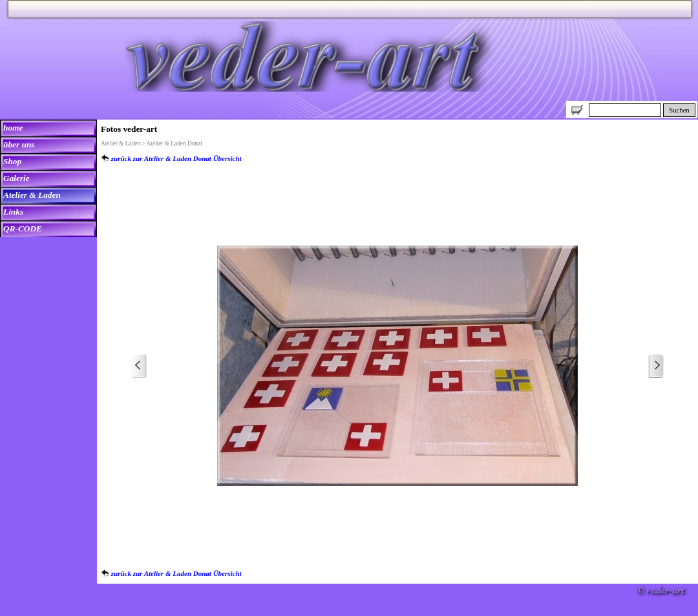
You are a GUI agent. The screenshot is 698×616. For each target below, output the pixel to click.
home (13, 128)
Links (13, 212)
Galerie (16, 178)
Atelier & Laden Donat (174, 143)
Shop (12, 161)
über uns (19, 144)
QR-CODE (23, 228)
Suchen (679, 110)
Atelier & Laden (32, 195)
